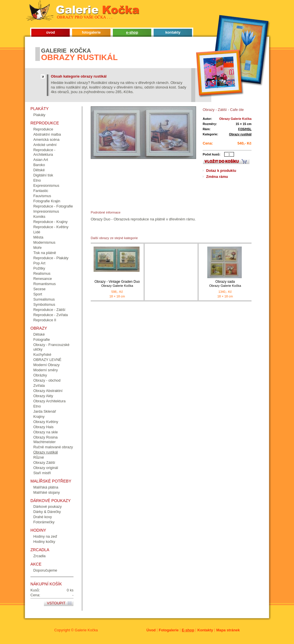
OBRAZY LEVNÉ (47, 360)
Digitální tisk (43, 175)
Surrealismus (44, 299)
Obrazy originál (46, 468)
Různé (39, 457)
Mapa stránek (228, 630)
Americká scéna (46, 140)
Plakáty (39, 115)
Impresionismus (46, 211)
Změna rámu (217, 177)
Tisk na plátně (45, 253)
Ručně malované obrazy (53, 447)
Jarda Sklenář (45, 411)
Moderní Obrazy (47, 365)
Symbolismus (44, 304)
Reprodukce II (45, 320)
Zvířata (39, 386)
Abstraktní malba (47, 134)
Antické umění (45, 145)
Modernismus (44, 242)
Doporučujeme (45, 570)
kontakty (173, 32)
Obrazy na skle (46, 432)
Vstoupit (56, 603)
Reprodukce (43, 129)
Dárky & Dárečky (47, 512)
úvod (51, 32)
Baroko (39, 165)
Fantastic (41, 191)
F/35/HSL (245, 129)
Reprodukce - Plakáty (51, 258)
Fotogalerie (169, 630)
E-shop (188, 630)
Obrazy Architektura (49, 401)
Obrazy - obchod (47, 380)
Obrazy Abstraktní (48, 391)
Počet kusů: (212, 154)
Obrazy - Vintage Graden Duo (117, 284)
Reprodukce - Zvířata (51, 315)
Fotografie (42, 340)
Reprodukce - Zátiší (49, 310)
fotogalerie (91, 32)
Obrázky (40, 375)
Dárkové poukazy (48, 506)
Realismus (42, 273)
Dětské (39, 170)
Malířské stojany (47, 492)
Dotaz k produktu (221, 171)
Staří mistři (42, 473)
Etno (37, 180)
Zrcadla (39, 556)
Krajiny (39, 417)
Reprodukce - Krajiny (51, 222)
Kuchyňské (42, 354)
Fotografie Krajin (47, 201)
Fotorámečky (44, 522)
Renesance (43, 279)
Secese (39, 289)
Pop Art (39, 263)
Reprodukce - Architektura (44, 152)
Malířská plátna (46, 487)
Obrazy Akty (43, 396)
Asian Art (41, 160)
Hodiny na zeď (45, 536)
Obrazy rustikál (240, 134)
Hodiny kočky (44, 542)
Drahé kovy (43, 517)
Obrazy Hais (43, 427)
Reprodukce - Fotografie (53, 206)
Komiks (39, 217)
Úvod (151, 630)
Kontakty (205, 630)
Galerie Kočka (86, 630)
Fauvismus (42, 196)
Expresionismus (46, 185)
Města (38, 237)
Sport (38, 294)
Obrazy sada (225, 284)
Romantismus (45, 284)
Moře (37, 248)
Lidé (37, 232)
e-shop (132, 32)
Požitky (39, 268)
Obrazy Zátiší (44, 463)
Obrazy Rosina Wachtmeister (46, 440)
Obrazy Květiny (46, 422)
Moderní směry (46, 370)
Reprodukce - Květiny (51, 227)
